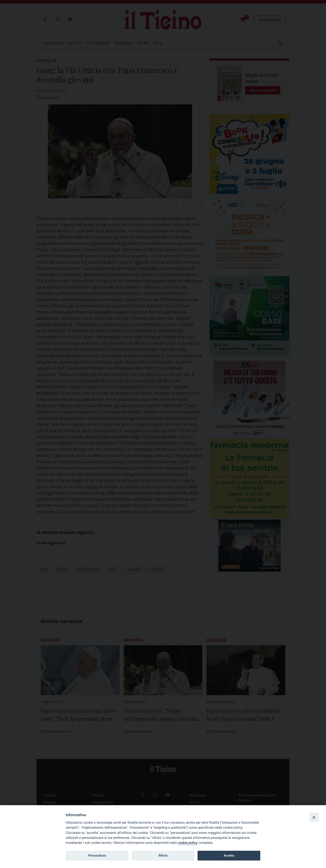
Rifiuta (163, 856)
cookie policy (188, 843)
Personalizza (97, 856)
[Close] (314, 817)
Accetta (229, 856)
